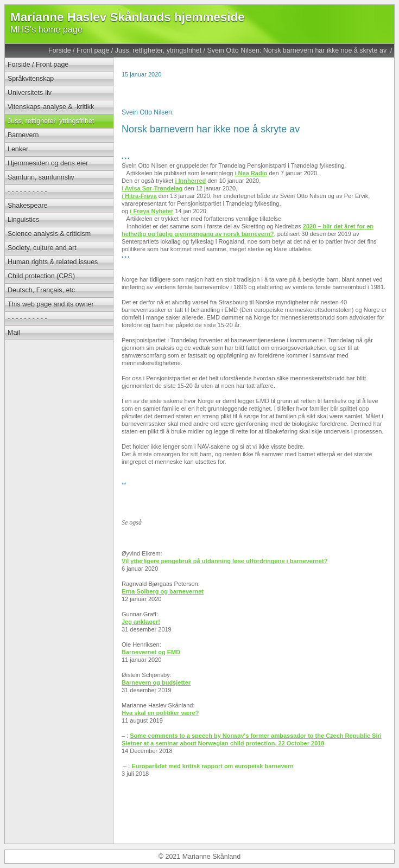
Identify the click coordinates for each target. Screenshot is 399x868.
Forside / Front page (79, 50)
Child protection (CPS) (41, 276)
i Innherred (190, 181)
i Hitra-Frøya (139, 196)
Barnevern (23, 135)
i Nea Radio (251, 173)
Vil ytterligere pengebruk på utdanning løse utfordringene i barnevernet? (224, 561)
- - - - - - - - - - (27, 192)
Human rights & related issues (53, 262)
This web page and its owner (51, 304)
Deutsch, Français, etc (41, 290)
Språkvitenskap (31, 79)
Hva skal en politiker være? (160, 713)
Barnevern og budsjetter (156, 682)
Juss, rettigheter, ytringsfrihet (158, 50)
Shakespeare (27, 206)
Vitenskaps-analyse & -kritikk (51, 107)
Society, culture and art (42, 248)
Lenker (18, 149)
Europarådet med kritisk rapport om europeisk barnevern (212, 766)
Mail (14, 333)
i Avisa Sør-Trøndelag (152, 188)
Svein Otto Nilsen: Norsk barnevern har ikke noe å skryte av (298, 50)
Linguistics (23, 220)
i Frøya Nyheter (151, 211)
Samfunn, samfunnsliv (41, 177)
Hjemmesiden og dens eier (48, 163)
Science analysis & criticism (49, 234)
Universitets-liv (30, 93)
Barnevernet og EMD (151, 652)
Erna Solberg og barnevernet (163, 591)
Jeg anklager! (141, 622)
